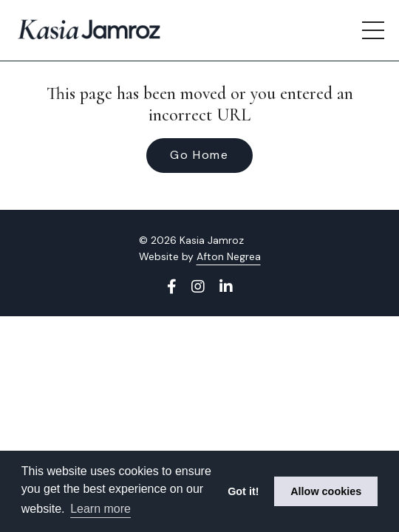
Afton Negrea (229, 256)
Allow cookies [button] (326, 491)
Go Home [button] (199, 155)
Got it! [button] (243, 491)
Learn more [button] (100, 509)
